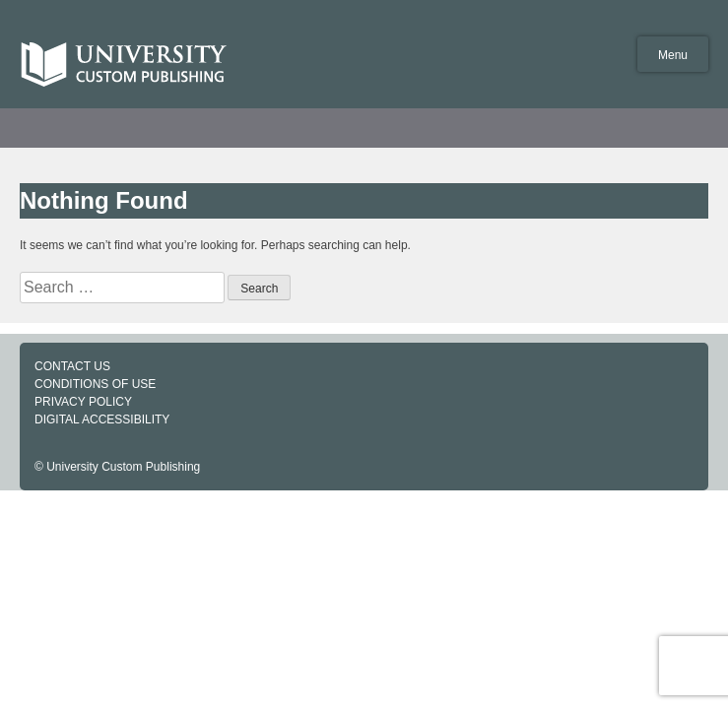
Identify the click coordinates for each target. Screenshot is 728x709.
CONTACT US (72, 366)
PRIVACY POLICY (83, 402)
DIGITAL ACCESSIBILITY (102, 419)
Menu (673, 55)
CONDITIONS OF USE (95, 384)
